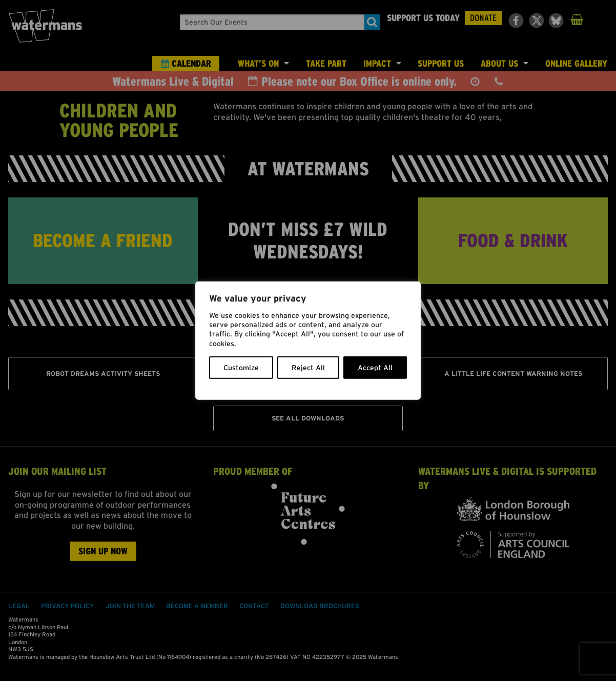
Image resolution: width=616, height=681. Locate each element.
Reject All (308, 367)
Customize (241, 367)
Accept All (375, 367)
